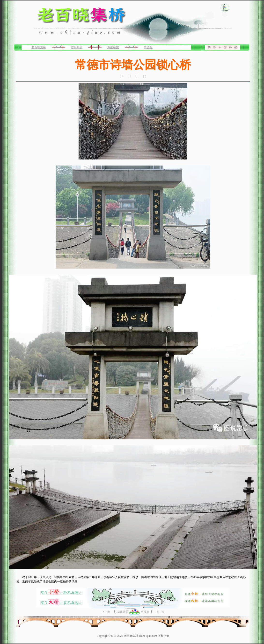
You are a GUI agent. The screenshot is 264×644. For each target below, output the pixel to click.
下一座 (160, 612)
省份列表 (77, 47)
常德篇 (148, 47)
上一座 (106, 612)
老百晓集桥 (39, 47)
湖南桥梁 (113, 47)
